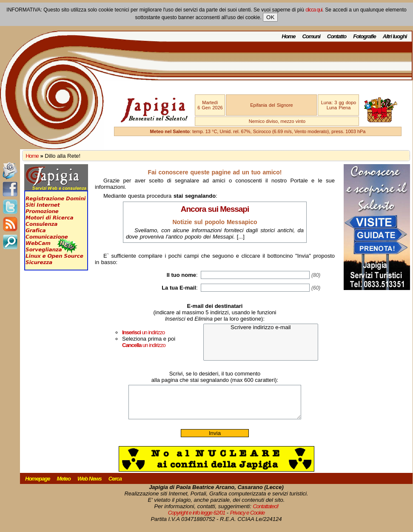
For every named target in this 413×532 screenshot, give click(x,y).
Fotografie (365, 36)
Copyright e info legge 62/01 (197, 519)
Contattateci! (265, 513)
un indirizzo (143, 332)
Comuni (311, 36)
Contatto (337, 36)
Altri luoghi (395, 36)
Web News (90, 485)
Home (288, 36)
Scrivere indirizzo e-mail (261, 328)
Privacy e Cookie (248, 519)
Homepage (37, 485)
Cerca (115, 485)
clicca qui (314, 10)
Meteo (64, 485)
